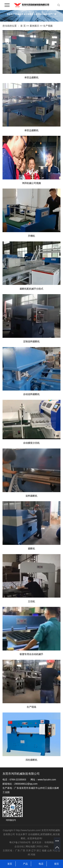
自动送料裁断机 (31, 394)
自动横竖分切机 (31, 443)
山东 (50, 850)
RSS (39, 846)
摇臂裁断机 (46, 834)
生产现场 (31, 707)
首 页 (23, 26)
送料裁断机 (31, 496)
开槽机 (31, 236)
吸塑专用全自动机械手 (31, 654)
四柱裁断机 (31, 760)
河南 (33, 855)
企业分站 (19, 846)
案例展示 (35, 26)
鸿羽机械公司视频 (31, 183)
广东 (17, 850)
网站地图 (31, 846)
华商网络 (49, 842)
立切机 (31, 601)
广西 (23, 850)
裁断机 (31, 549)
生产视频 (48, 26)
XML (46, 846)
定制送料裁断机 (31, 342)
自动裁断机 (34, 834)
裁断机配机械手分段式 (31, 289)
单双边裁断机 (31, 77)
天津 (28, 850)
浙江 (39, 850)
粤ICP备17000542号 (20, 842)
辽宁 (34, 850)
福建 (44, 850)
